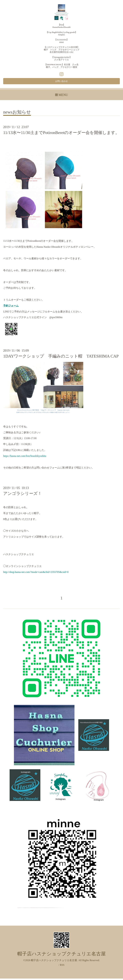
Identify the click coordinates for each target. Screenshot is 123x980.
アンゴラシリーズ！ (23, 495)
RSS (62, 966)
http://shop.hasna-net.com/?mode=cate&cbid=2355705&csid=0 (36, 573)
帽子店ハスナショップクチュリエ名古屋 (61, 955)
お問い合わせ (61, 82)
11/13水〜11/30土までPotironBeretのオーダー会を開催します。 (61, 134)
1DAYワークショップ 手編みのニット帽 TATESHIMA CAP (61, 358)
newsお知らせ (17, 114)
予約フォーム (11, 307)
